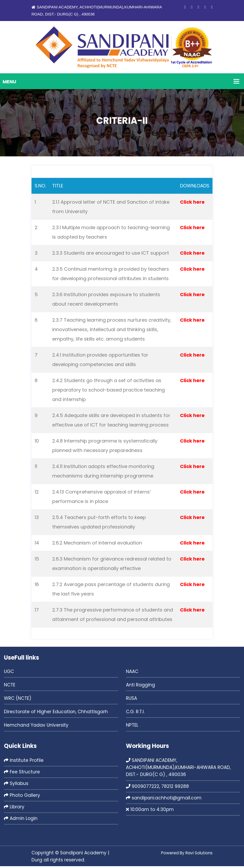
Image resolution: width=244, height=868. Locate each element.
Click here (192, 204)
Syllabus (16, 785)
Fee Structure (22, 774)
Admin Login (21, 820)
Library (14, 809)
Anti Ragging (140, 687)
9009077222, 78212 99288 (157, 788)
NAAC (132, 673)
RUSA (131, 700)
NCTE (10, 687)
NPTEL (132, 727)
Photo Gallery (22, 797)
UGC (9, 673)
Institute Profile (24, 762)
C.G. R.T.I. (135, 713)
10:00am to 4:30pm (150, 811)
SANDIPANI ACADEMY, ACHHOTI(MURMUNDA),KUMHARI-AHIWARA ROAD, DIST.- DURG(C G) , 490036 (178, 769)
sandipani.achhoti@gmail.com (164, 800)
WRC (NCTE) (18, 700)
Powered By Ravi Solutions (183, 855)
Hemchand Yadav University (36, 727)
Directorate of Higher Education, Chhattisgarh (56, 713)
